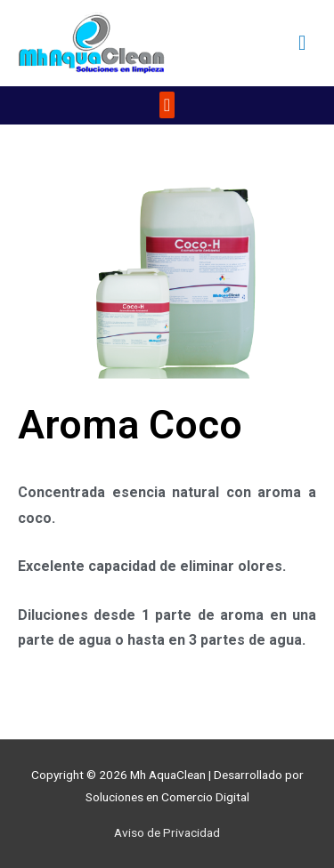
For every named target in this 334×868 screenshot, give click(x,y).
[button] (167, 105)
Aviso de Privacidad (167, 832)
